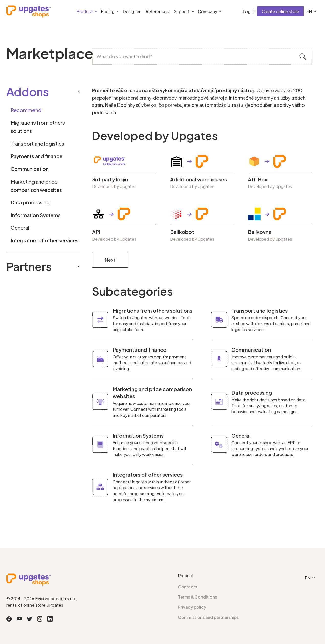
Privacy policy (192, 607)
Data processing (30, 202)
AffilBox (258, 179)
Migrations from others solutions (38, 127)
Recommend (26, 110)
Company (208, 11)
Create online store (280, 11)
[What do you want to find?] (202, 57)
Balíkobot (182, 232)
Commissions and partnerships (208, 617)
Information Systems (36, 215)
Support (182, 11)
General (20, 227)
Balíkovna (260, 232)
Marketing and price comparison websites (36, 186)
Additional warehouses (198, 179)
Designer (132, 11)
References (157, 11)
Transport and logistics (37, 143)
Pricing (108, 11)
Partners (43, 266)
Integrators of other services (44, 240)
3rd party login (110, 179)
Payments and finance (36, 156)
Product (85, 11)
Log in (249, 11)
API (96, 232)
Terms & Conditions (197, 597)
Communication (30, 169)
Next (110, 260)
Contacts (188, 587)
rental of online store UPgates (35, 605)
